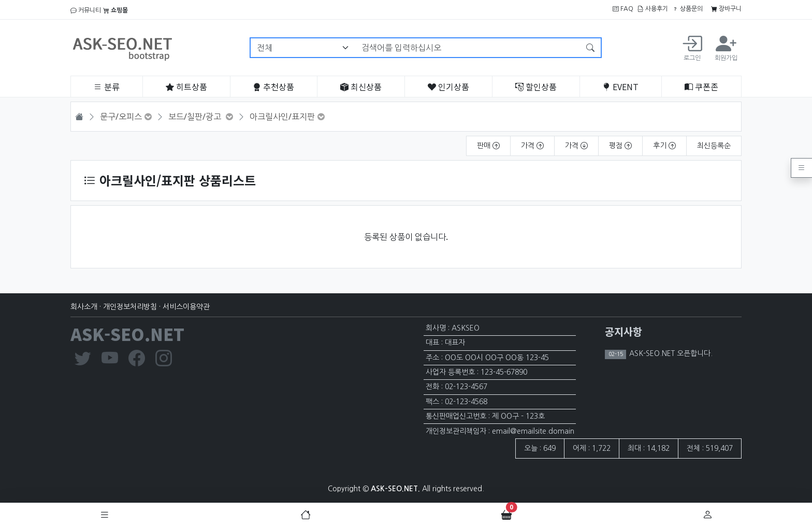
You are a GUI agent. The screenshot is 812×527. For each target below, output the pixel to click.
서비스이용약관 (186, 307)
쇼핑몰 (115, 10)
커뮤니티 (86, 10)
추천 (273, 87)
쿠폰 (701, 87)
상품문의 (687, 9)
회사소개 (84, 307)
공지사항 (624, 331)
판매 (488, 146)
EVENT (620, 87)
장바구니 (726, 9)
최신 (361, 87)
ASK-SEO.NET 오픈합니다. (670, 353)
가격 (532, 146)
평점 (620, 146)
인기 (448, 87)
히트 (186, 87)
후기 (664, 146)
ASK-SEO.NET (127, 334)
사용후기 (653, 9)
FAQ (623, 9)
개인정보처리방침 (130, 307)
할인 (536, 87)
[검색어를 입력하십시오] (468, 48)
